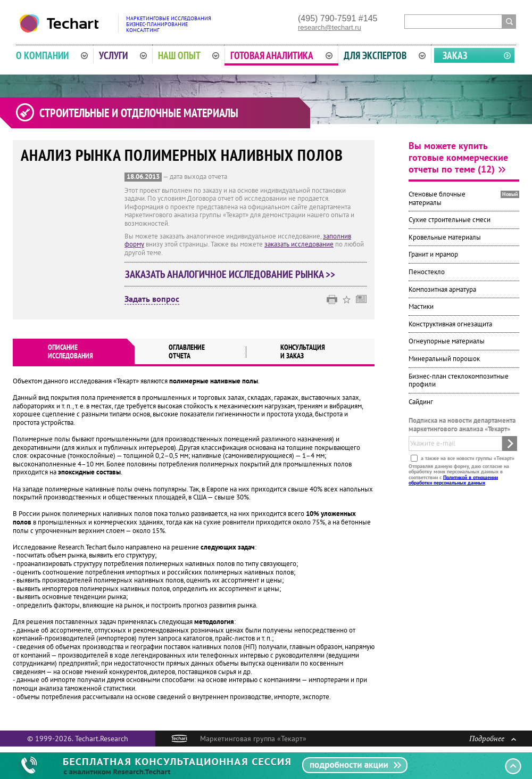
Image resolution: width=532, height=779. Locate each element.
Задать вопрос (152, 299)
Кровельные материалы (445, 237)
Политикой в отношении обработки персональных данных (453, 479)
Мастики (421, 306)
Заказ (455, 55)
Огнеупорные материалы (447, 341)
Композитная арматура (442, 289)
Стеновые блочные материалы (437, 198)
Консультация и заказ (303, 351)
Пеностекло (427, 272)
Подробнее (493, 738)
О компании (52, 55)
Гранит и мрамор (433, 254)
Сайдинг (421, 402)
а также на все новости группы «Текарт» (467, 458)
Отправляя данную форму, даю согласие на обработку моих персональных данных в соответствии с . (459, 474)
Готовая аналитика (281, 55)
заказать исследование (299, 244)
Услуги (123, 55)
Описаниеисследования (70, 351)
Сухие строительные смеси (450, 220)
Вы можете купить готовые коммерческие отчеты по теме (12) (458, 157)
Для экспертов (385, 55)
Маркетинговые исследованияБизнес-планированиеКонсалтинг (169, 24)
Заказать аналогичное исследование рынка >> (230, 274)
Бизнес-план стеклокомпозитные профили (459, 380)
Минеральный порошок (444, 359)
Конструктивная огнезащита (450, 324)
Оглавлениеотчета (187, 351)
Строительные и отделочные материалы (139, 113)
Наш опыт (189, 55)
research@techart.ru (330, 27)
